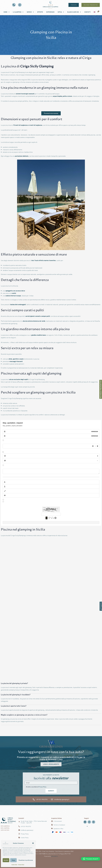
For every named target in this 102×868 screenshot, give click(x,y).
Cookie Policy (14, 865)
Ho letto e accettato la (36, 787)
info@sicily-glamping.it (62, 799)
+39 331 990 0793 (42, 799)
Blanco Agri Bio (74, 12)
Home (7, 12)
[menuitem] (94, 12)
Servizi (30, 12)
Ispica (61, 12)
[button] (33, 843)
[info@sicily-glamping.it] (52, 799)
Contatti (87, 12)
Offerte (40, 12)
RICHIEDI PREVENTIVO (101, 389)
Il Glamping (18, 12)
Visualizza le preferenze (26, 860)
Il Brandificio (54, 856)
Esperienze (50, 12)
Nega (13, 860)
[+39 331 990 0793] (34, 799)
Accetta (6, 860)
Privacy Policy (21, 865)
